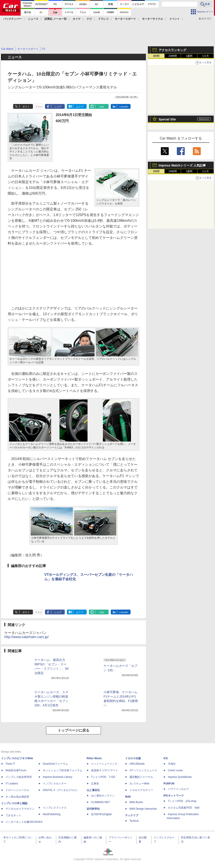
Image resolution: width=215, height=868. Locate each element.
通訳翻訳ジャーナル (141, 777)
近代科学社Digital (101, 814)
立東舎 (95, 784)
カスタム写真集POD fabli (184, 808)
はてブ (80, 107)
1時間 (156, 56)
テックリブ (132, 815)
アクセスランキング (172, 50)
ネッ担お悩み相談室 (17, 797)
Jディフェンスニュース (143, 770)
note (102, 107)
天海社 (172, 764)
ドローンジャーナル (17, 790)
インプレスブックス (55, 808)
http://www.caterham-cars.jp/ (27, 637)
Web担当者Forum (16, 770)
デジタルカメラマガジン (20, 809)
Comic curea (175, 770)
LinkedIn (124, 107)
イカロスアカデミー (141, 790)
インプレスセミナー (55, 784)
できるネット (13, 815)
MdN (128, 797)
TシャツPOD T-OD (103, 777)
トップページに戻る (73, 730)
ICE (166, 758)
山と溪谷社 (93, 790)
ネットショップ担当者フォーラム (63, 770)
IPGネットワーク (174, 796)
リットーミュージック (104, 764)
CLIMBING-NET (100, 802)
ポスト (26, 107)
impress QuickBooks (180, 777)
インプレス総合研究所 (19, 777)
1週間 (189, 56)
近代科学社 (93, 809)
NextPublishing (52, 814)
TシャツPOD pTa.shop (182, 801)
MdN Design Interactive (143, 809)
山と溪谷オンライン (103, 796)
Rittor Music (94, 758)
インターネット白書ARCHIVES (24, 822)
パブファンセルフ (178, 789)
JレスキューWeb (139, 784)
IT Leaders (12, 784)
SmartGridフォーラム (55, 764)
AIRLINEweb (137, 764)
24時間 (173, 56)
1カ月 (206, 56)
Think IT (10, 764)
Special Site (167, 119)
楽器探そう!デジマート (105, 770)
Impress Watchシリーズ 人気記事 (182, 165)
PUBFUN (169, 784)
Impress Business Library (58, 777)
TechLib (134, 821)
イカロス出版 (133, 758)
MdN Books (136, 802)
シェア (58, 107)
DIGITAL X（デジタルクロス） (61, 790)
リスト (39, 107)
